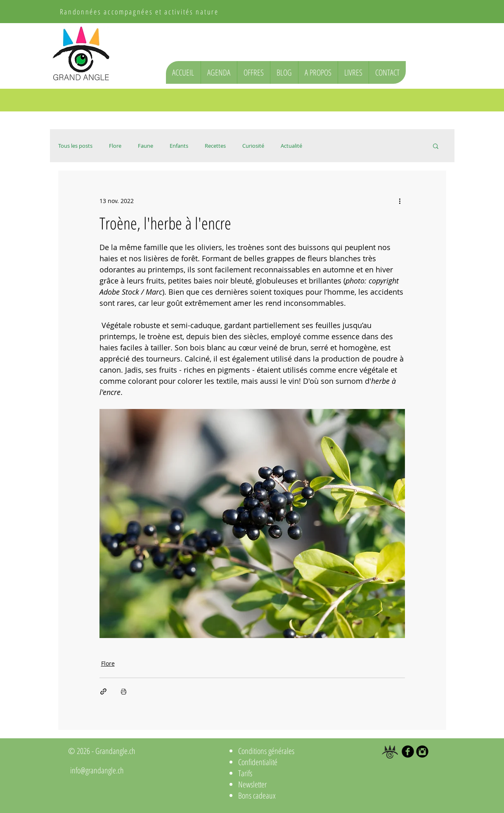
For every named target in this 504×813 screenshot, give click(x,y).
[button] (436, 146)
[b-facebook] (408, 752)
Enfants (179, 146)
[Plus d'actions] (400, 201)
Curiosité (253, 146)
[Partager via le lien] (103, 691)
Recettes (215, 146)
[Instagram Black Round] (422, 752)
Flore (115, 146)
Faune (146, 146)
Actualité (291, 146)
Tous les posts (75, 146)
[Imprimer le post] (124, 691)
